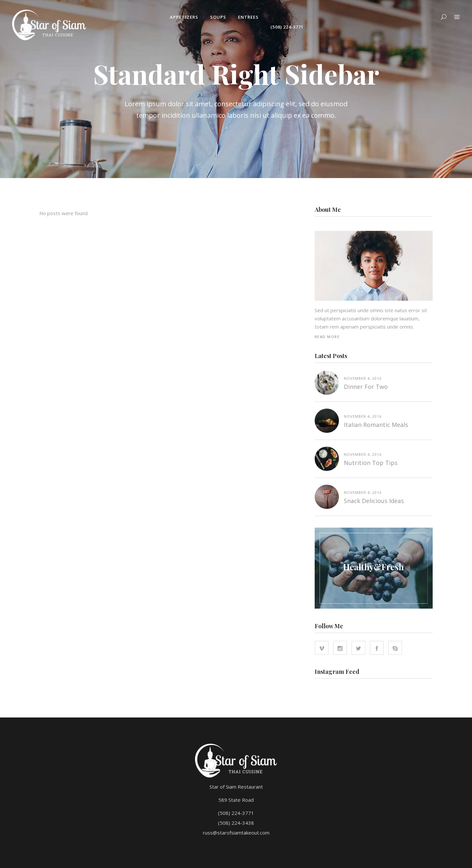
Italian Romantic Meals (376, 425)
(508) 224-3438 (236, 823)
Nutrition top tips (371, 463)
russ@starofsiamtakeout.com (236, 833)
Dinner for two (366, 387)
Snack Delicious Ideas (374, 501)
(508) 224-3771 (236, 813)
